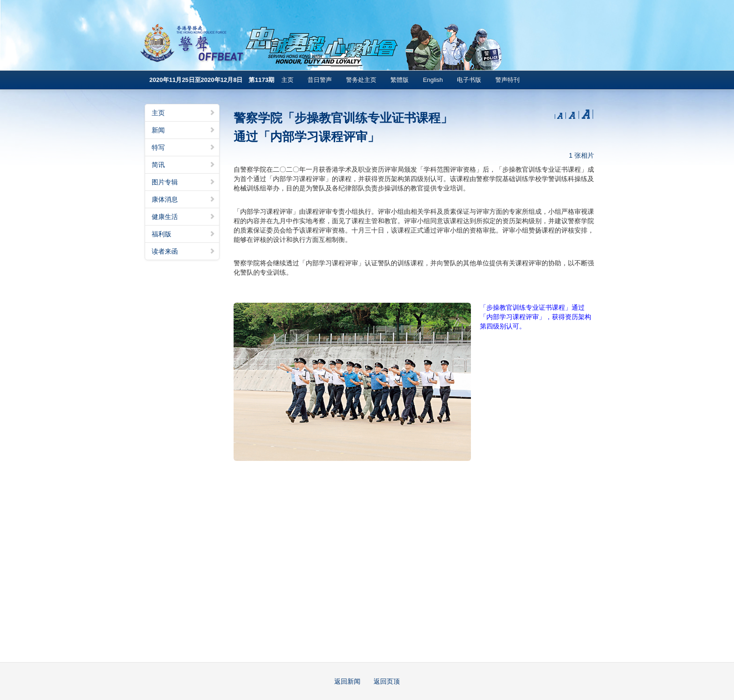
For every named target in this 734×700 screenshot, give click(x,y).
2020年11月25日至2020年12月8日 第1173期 (212, 80)
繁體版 (400, 80)
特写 (183, 147)
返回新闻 (347, 681)
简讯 (183, 165)
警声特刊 (507, 80)
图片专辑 (183, 182)
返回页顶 (387, 681)
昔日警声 (320, 80)
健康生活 (183, 217)
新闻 (183, 130)
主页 (287, 80)
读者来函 (183, 251)
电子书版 (469, 80)
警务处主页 (361, 80)
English (433, 80)
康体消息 (183, 199)
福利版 (183, 234)
